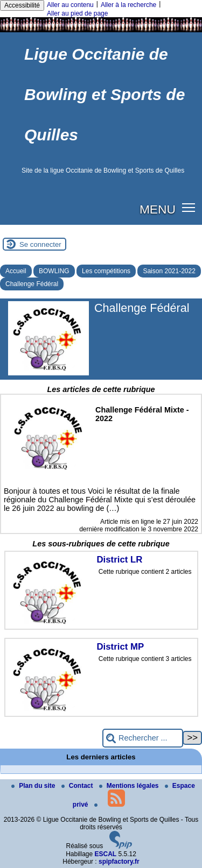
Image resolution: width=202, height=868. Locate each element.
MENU (158, 209)
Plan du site (34, 786)
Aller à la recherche (128, 5)
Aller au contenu (70, 5)
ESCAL (106, 854)
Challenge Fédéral (32, 284)
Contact (78, 786)
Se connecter (40, 244)
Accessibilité (22, 5)
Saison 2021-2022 (169, 271)
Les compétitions (106, 271)
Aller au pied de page (77, 13)
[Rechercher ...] (143, 738)
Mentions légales (130, 786)
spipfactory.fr (119, 862)
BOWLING (54, 271)
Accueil (16, 271)
